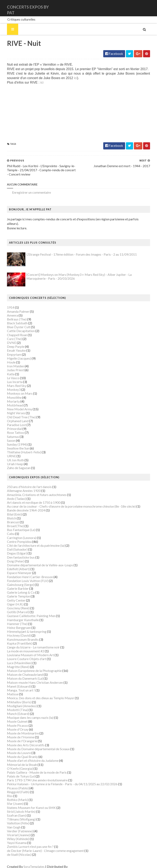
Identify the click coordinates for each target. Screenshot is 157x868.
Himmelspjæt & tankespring (22, 627)
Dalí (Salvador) (12, 545)
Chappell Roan (12, 331)
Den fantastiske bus (16, 553)
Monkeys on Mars (15, 389)
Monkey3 (9, 385)
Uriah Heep (10, 460)
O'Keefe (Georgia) (15, 764)
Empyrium (9, 350)
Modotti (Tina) (13, 705)
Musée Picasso (13, 721)
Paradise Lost (12, 420)
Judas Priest (11, 366)
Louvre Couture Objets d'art (22, 655)
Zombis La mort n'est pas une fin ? (25, 842)
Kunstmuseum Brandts (18, 635)
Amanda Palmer (13, 307)
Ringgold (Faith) (13, 788)
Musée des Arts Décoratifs (21, 741)
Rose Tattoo (11, 428)
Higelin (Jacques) (14, 354)
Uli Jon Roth (11, 456)
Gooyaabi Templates (78, 862)
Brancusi (8, 518)
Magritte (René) (13, 662)
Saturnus (8, 432)
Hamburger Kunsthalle (18, 616)
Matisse (8, 690)
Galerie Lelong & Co (16, 588)
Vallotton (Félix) (13, 819)
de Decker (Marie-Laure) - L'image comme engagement (40, 846)
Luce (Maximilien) (15, 659)
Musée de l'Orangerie (17, 737)
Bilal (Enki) (10, 510)
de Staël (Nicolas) (14, 850)
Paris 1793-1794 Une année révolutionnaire (32, 776)
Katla (6, 370)
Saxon (6, 436)
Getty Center (11, 596)
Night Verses (11, 409)
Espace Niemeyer (14, 569)
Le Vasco (8, 374)
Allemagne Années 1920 (19, 486)
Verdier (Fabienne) (15, 827)
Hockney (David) (14, 631)
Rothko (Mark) (13, 795)
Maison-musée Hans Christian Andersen (30, 678)
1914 (6, 303)
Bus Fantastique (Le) (16, 525)
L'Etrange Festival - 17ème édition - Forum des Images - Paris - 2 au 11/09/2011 (77, 250)
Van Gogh (9, 823)
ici (57, 78)
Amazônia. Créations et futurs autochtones (32, 490)
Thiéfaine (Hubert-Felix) (19, 448)
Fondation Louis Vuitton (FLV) (23, 576)
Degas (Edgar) (12, 549)
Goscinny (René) (13, 604)
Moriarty (8, 397)
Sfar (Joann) (10, 799)
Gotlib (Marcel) (13, 608)
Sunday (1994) (12, 440)
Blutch (7, 514)
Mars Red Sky (12, 381)
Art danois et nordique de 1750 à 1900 (29, 498)
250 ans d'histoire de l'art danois (24, 482)
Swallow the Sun (13, 444)
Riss (5, 791)
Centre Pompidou (14, 537)
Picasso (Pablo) (13, 784)
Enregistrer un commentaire (27, 193)
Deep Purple (11, 342)
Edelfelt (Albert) (13, 565)
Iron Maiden (11, 362)
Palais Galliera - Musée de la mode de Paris (32, 768)
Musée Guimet (12, 717)
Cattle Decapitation (16, 327)
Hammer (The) (12, 619)
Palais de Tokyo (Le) (16, 772)
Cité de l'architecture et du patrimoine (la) (31, 541)
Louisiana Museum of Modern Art (26, 651)
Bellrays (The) (12, 315)
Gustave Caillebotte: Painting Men (26, 612)
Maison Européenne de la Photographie (29, 666)
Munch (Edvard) (13, 709)
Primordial (10, 424)
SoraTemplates (29, 862)
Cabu (6, 530)
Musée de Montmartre (18, 729)
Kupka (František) (15, 639)
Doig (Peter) (11, 557)
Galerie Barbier (13, 584)
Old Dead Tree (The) (16, 413)
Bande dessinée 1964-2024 (21, 506)
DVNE (7, 338)
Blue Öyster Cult (14, 323)
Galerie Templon (14, 592)
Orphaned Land (13, 417)
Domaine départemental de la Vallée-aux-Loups (35, 561)
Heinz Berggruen (14, 623)
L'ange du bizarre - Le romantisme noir (28, 643)
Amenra (8, 311)
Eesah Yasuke (11, 346)
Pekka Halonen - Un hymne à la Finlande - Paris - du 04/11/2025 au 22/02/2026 (57, 780)
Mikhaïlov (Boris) (14, 698)
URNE (7, 452)
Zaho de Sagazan (14, 463)
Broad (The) (11, 522)
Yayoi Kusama (12, 838)
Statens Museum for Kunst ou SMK (26, 803)
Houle (6, 358)
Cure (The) (10, 334)
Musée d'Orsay (13, 725)
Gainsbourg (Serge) (16, 580)
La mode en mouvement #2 (21, 647)
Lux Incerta (10, 377)
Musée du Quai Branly (17, 752)
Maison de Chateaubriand (20, 670)
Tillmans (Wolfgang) (16, 815)
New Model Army (15, 405)
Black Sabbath (12, 319)
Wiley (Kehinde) (13, 834)
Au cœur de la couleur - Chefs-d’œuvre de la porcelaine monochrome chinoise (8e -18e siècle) (66, 502)
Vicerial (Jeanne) (14, 831)
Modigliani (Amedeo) (17, 702)
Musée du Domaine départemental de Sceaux (33, 745)
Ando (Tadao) (12, 494)
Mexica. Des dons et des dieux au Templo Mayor (36, 694)
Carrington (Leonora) (17, 533)
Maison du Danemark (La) (20, 674)
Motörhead (10, 401)
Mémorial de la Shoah (17, 760)
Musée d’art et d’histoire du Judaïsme (28, 756)
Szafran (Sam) (12, 811)
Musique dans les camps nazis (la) (25, 713)
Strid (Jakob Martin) (16, 807)
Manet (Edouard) (14, 682)
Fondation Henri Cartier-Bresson (25, 573)
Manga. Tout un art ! (16, 686)
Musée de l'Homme (16, 733)
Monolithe (9, 393)
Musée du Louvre (14, 748)
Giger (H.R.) (10, 600)
